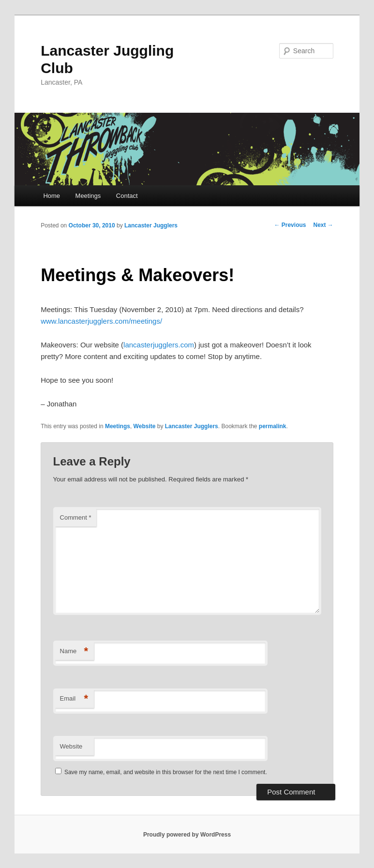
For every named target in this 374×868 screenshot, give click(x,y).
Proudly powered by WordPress (187, 835)
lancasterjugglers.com (159, 345)
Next (323, 225)
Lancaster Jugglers (151, 225)
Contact (127, 196)
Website (145, 426)
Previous (290, 225)
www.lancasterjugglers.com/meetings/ (101, 321)
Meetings (88, 196)
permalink (273, 426)
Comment (76, 517)
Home (52, 196)
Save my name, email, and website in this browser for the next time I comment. (166, 772)
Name (74, 651)
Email (74, 699)
